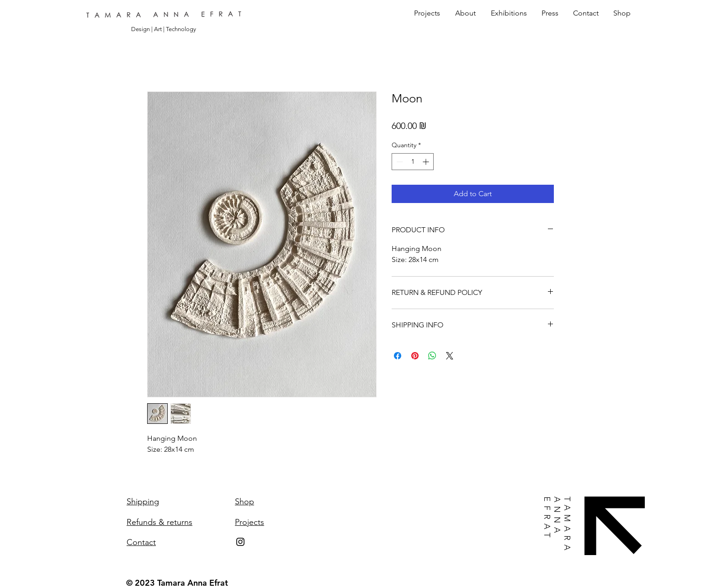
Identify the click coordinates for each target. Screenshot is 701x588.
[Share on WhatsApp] (432, 356)
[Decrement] (399, 162)
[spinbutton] (413, 162)
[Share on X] (450, 356)
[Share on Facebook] (398, 356)
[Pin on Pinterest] (415, 356)
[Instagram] (240, 542)
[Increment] (427, 162)
